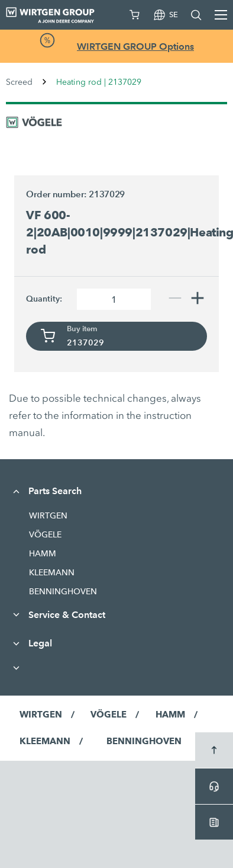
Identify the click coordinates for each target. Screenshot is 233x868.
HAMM (43, 553)
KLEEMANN (52, 572)
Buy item (82, 329)
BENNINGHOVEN (63, 591)
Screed (19, 82)
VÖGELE (45, 534)
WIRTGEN (48, 515)
